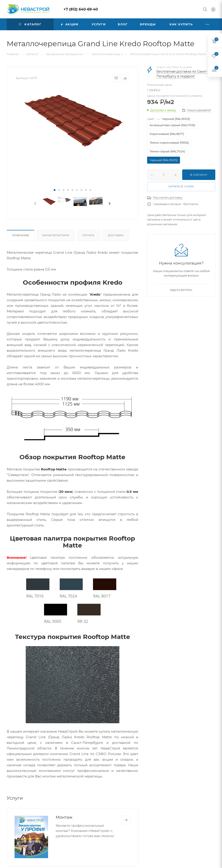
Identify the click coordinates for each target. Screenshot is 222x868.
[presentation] (35, 204)
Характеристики (56, 235)
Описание (21, 235)
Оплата (89, 235)
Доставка (116, 235)
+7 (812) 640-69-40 (81, 9)
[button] (55, 190)
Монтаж (64, 817)
